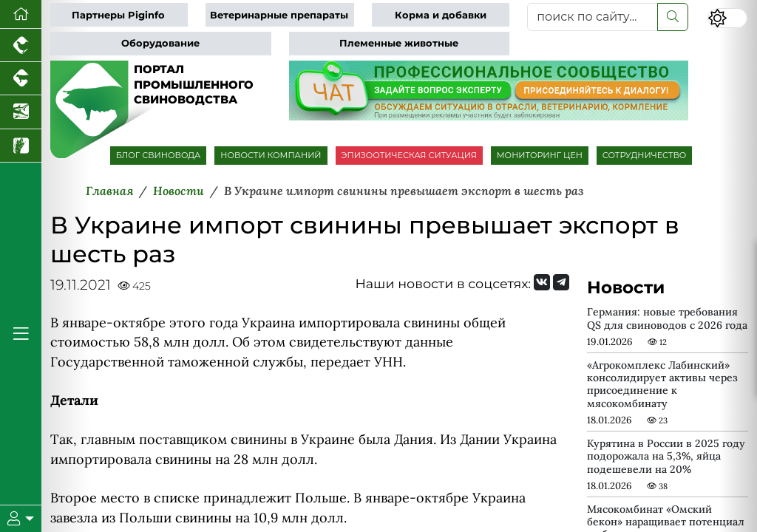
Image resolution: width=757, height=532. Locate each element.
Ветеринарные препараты (279, 15)
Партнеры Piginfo (118, 15)
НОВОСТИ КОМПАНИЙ (271, 155)
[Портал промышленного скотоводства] (21, 79)
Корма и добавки (441, 15)
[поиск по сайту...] (593, 17)
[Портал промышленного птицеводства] (21, 45)
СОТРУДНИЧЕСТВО (645, 155)
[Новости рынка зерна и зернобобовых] (21, 146)
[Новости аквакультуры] (21, 112)
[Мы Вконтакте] (542, 282)
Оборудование (160, 43)
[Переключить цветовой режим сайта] (727, 18)
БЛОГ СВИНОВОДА (159, 155)
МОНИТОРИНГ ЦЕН (540, 155)
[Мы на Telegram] (561, 282)
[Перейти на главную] (21, 14)
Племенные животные (399, 43)
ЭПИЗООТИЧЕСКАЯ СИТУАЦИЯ (409, 155)
